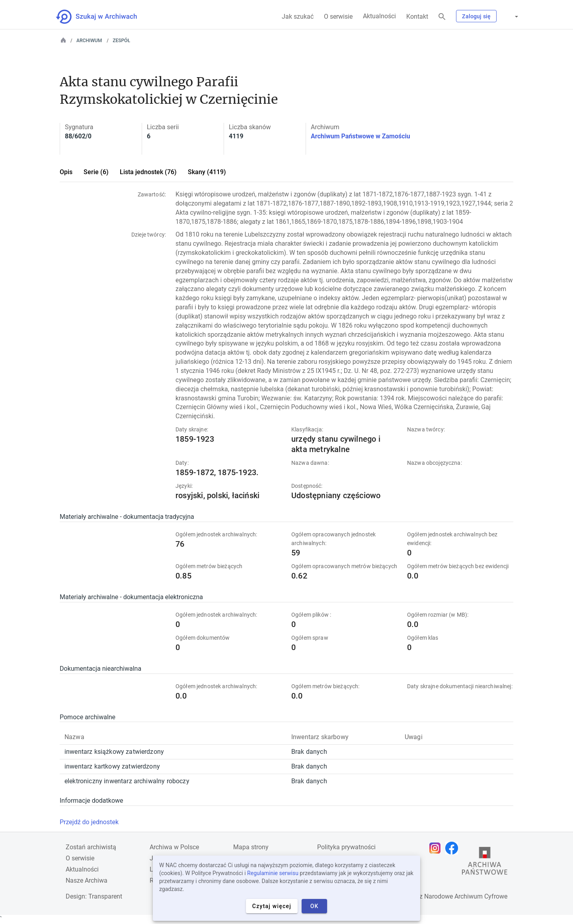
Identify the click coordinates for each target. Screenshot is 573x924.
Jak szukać (298, 16)
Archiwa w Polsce (174, 847)
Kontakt (417, 16)
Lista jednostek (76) (148, 172)
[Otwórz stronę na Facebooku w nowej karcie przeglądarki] (454, 848)
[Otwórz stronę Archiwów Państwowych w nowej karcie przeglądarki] (485, 863)
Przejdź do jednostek (89, 822)
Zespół (121, 41)
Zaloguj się (476, 16)
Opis (66, 172)
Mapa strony (251, 847)
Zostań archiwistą (91, 847)
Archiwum (89, 41)
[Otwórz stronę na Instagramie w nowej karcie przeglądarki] (437, 848)
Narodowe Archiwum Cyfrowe (466, 896)
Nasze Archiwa (87, 880)
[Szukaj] (442, 17)
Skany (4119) (207, 172)
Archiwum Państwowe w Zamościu (361, 136)
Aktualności (379, 16)
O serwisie (338, 16)
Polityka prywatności (346, 847)
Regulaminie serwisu (273, 873)
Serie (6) (96, 172)
